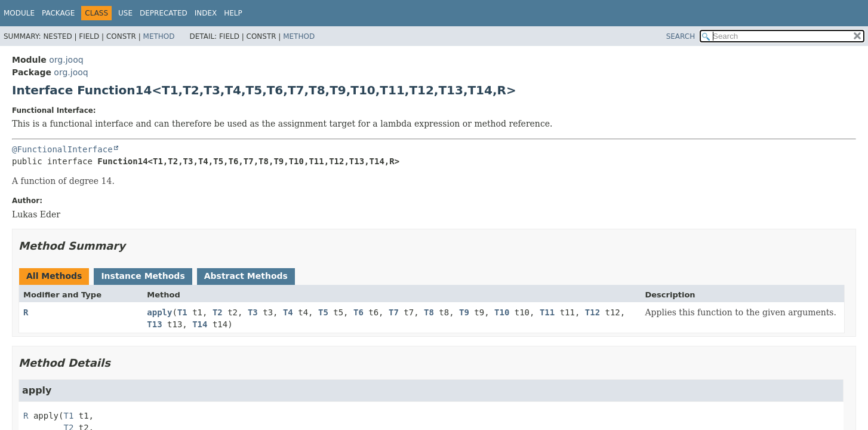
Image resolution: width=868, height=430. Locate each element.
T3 (253, 312)
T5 (323, 312)
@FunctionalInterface (62, 149)
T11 (547, 312)
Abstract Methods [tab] (246, 276)
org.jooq (66, 60)
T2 (218, 312)
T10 (502, 312)
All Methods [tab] (54, 276)
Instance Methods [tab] (143, 276)
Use (125, 13)
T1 (182, 312)
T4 (288, 312)
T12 (592, 312)
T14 (200, 324)
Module (19, 13)
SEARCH (681, 36)
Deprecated (164, 13)
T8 (429, 312)
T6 (358, 312)
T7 (394, 312)
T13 (154, 324)
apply (159, 312)
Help (233, 13)
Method (159, 36)
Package (58, 13)
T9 (464, 312)
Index (206, 13)
